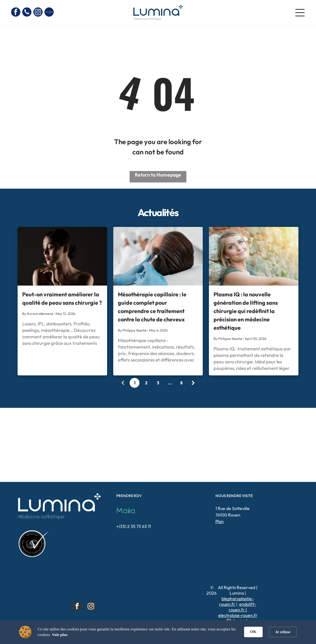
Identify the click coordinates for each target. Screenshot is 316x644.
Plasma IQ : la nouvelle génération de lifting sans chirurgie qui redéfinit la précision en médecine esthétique (246, 311)
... (170, 383)
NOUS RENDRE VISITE (234, 496)
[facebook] (16, 13)
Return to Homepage (158, 175)
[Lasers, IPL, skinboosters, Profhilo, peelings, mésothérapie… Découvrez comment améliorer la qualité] (62, 256)
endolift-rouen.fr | (243, 607)
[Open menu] (300, 13)
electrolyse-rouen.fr (238, 615)
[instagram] (38, 13)
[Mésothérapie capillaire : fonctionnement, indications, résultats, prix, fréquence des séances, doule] (158, 256)
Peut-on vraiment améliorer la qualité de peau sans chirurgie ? (62, 299)
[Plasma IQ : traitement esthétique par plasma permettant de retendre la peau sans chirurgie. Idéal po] (254, 256)
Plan (220, 521)
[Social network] (49, 13)
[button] (283, 631)
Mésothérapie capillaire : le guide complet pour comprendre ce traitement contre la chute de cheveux (152, 307)
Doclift (250, 626)
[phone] (27, 13)
